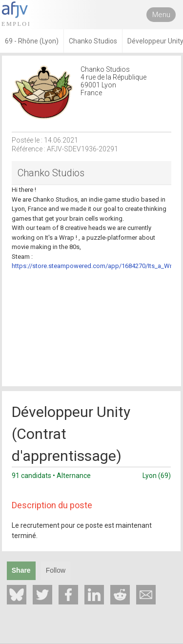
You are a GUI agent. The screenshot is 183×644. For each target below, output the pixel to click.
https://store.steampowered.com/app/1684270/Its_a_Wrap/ (97, 266)
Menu (161, 15)
